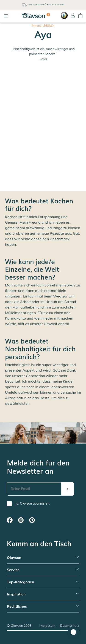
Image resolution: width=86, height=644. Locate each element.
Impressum (47, 626)
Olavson (17, 626)
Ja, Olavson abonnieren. (33, 503)
